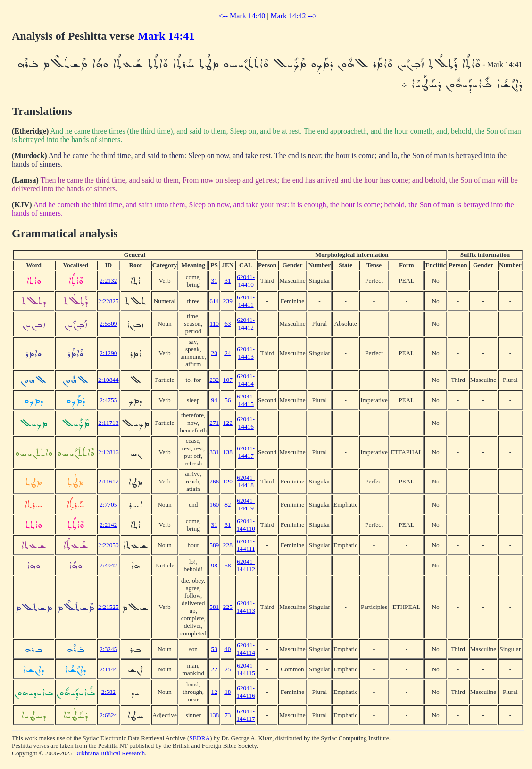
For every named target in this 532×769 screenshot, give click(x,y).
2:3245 (108, 649)
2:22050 (108, 545)
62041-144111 (246, 545)
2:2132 (108, 281)
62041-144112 (246, 565)
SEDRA (199, 738)
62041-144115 (246, 669)
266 (214, 481)
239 (228, 301)
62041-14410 (246, 281)
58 (228, 565)
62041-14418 (246, 481)
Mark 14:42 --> (294, 16)
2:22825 (108, 301)
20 (214, 353)
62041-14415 (246, 400)
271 (214, 423)
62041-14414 (246, 380)
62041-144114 (246, 649)
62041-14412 (246, 324)
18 (228, 692)
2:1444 (108, 669)
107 (228, 380)
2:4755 (108, 400)
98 (214, 565)
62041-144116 (246, 692)
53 (214, 649)
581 (214, 607)
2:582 (108, 692)
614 (214, 301)
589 (214, 545)
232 (214, 380)
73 (228, 715)
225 (228, 607)
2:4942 (108, 565)
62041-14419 (246, 504)
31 (214, 281)
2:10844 (108, 380)
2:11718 (108, 423)
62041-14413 (246, 353)
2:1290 (108, 353)
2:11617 (108, 481)
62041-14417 (246, 452)
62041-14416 (246, 423)
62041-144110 (246, 525)
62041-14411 (246, 301)
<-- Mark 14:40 (242, 16)
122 (228, 423)
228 (228, 545)
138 (228, 452)
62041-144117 (246, 715)
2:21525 (108, 607)
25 (228, 669)
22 (214, 669)
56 (228, 400)
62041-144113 (246, 607)
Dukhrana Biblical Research (109, 753)
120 (228, 481)
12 (214, 692)
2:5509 (108, 324)
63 (228, 324)
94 (214, 400)
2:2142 (108, 525)
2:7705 (108, 504)
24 (228, 353)
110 (214, 324)
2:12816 (108, 452)
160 (214, 504)
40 (228, 649)
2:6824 (108, 715)
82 (228, 504)
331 (214, 452)
